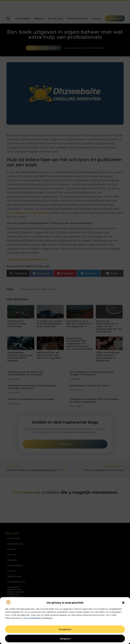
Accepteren (65, 629)
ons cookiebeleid (32, 618)
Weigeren (65, 639)
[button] (123, 603)
